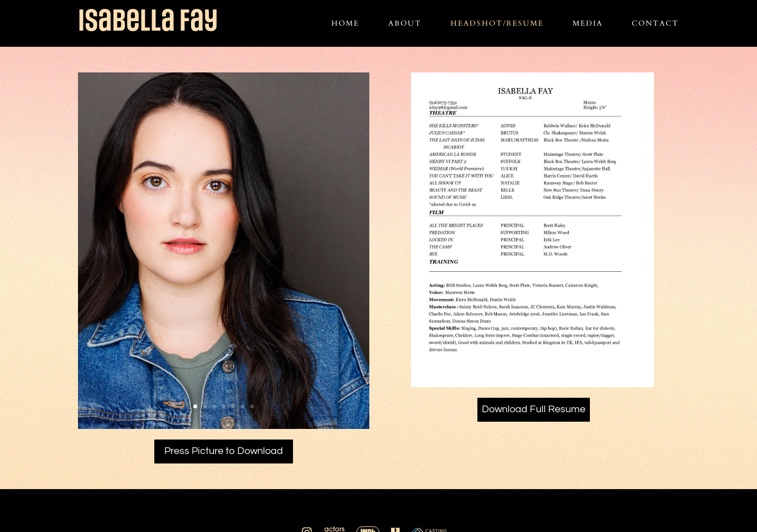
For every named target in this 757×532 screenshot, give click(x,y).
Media (588, 24)
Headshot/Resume (497, 24)
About (405, 24)
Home (345, 24)
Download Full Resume (534, 409)
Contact (655, 24)
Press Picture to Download (224, 451)
